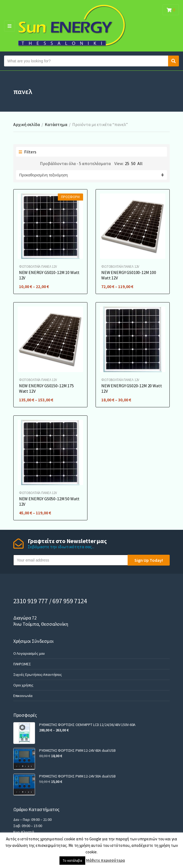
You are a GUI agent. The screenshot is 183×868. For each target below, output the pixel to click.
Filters (28, 152)
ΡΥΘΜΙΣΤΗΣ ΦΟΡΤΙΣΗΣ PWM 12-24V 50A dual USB (77, 776)
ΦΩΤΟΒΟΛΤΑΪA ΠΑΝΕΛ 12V (38, 267)
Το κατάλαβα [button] (72, 861)
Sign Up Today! (149, 560)
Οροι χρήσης (23, 685)
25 (127, 163)
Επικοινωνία (23, 696)
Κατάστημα (56, 124)
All (140, 163)
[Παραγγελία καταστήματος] (92, 175)
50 (133, 163)
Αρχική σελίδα (27, 124)
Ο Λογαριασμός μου (29, 653)
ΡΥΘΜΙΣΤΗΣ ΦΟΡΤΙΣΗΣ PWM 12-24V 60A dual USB (77, 750)
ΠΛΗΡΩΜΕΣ (22, 664)
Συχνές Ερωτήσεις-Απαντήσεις (38, 675)
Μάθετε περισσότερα (105, 860)
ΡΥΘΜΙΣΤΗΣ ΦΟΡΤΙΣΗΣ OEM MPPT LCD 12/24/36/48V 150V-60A (87, 725)
